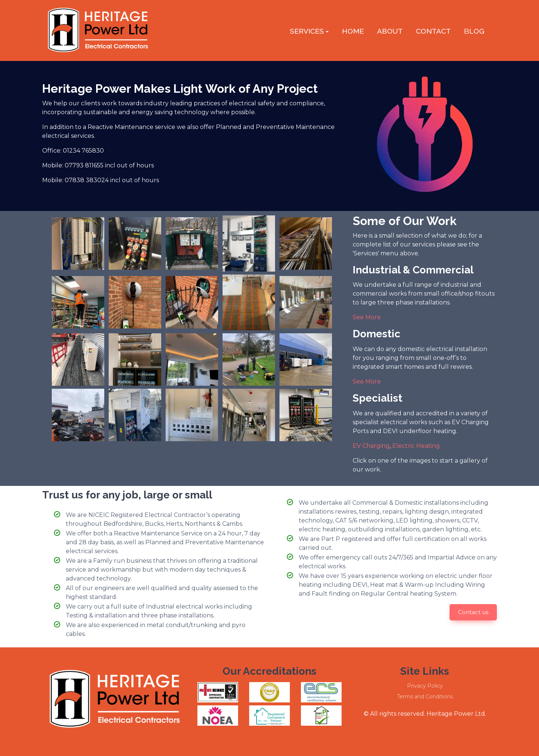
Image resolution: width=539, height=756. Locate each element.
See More (367, 317)
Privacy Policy (425, 686)
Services (307, 31)
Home (353, 31)
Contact (433, 31)
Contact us (473, 612)
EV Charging (371, 446)
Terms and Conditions (425, 697)
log (474, 31)
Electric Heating (416, 446)
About (390, 31)
